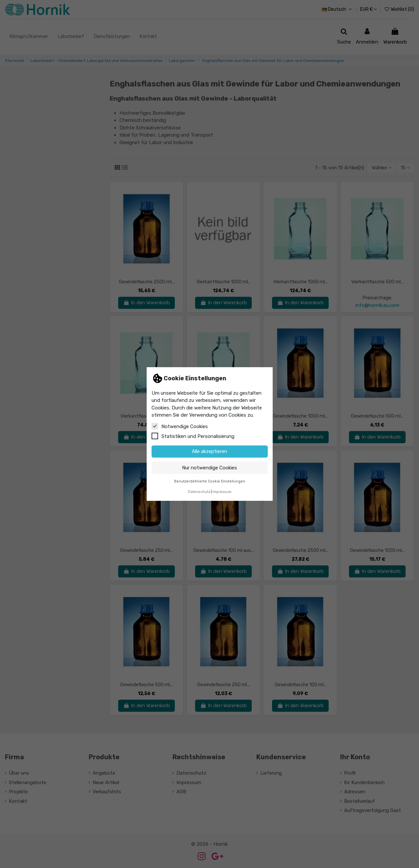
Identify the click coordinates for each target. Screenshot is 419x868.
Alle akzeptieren (209, 451)
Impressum (222, 492)
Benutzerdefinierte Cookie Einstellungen (210, 481)
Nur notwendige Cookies (209, 468)
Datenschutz (199, 492)
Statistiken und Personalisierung (193, 436)
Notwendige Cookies (180, 426)
